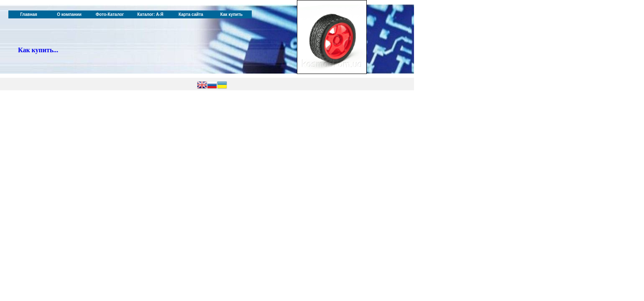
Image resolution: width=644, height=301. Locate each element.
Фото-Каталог (110, 14)
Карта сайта (191, 14)
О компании (69, 14)
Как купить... (38, 50)
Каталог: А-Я (150, 14)
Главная (29, 14)
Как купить (231, 14)
